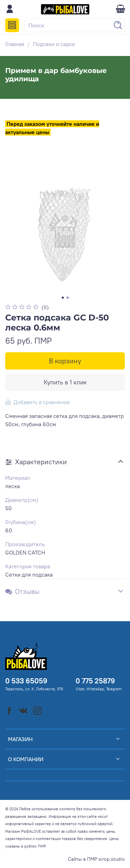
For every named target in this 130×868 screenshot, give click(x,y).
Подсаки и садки (54, 44)
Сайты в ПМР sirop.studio (96, 859)
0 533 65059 (26, 681)
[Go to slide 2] (68, 298)
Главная (15, 44)
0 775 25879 (95, 681)
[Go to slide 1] (63, 298)
